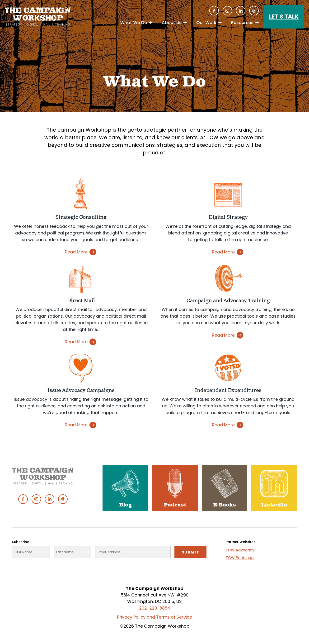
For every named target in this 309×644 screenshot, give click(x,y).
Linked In (241, 11)
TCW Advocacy (240, 550)
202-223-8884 (155, 608)
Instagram (227, 11)
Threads (254, 11)
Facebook (214, 11)
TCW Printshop (240, 558)
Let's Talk (284, 17)
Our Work (206, 22)
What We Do (134, 22)
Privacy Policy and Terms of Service (154, 617)
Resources (242, 22)
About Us (172, 22)
